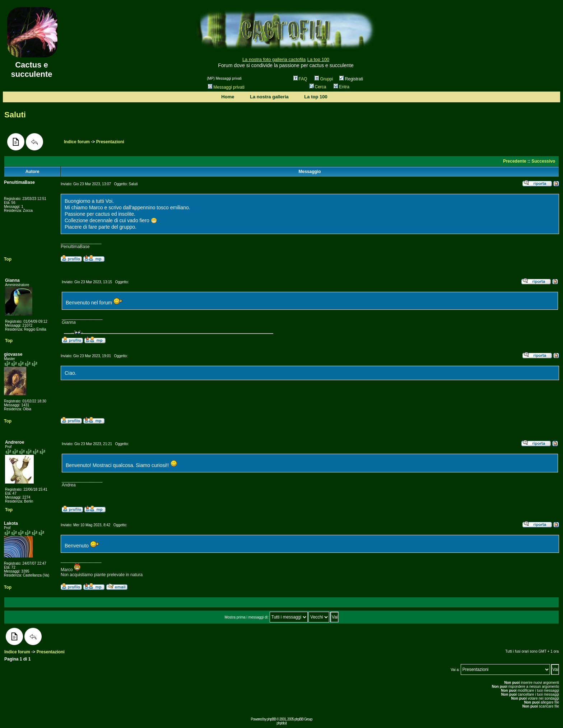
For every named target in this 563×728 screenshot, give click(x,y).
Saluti (15, 115)
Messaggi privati (226, 87)
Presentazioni (110, 142)
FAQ (300, 79)
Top (8, 259)
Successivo (543, 161)
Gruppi (324, 79)
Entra (341, 87)
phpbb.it (281, 723)
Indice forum (77, 142)
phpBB (271, 719)
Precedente (515, 161)
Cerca (318, 87)
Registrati (351, 79)
